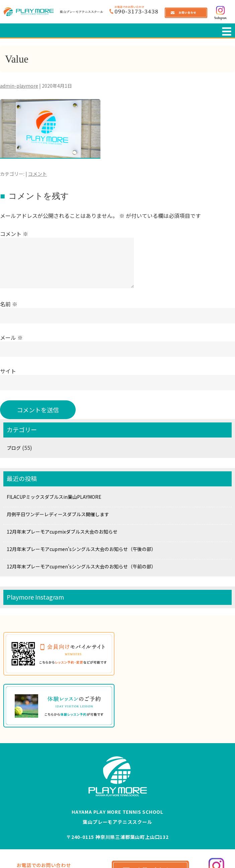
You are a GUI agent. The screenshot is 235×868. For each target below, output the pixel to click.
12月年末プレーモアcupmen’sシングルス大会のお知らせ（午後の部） (81, 549)
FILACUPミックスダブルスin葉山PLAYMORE (54, 497)
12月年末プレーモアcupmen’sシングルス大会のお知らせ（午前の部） (81, 566)
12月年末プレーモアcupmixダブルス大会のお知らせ (62, 532)
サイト (8, 371)
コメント (37, 174)
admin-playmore (19, 86)
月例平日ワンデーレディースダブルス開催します (58, 514)
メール (11, 337)
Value (18, 59)
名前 (9, 304)
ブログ (14, 448)
